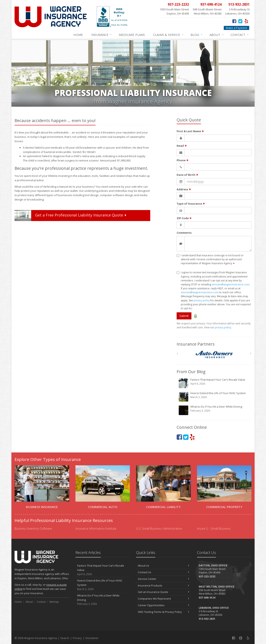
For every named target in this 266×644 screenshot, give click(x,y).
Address (184, 189)
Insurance (102, 35)
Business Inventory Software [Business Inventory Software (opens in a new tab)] (33, 529)
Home (78, 35)
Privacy (77, 638)
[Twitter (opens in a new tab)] (240, 21)
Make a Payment (236, 28)
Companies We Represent (163, 599)
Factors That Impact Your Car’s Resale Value (214, 383)
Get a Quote (71, 216)
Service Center (163, 579)
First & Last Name (190, 131)
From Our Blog (191, 372)
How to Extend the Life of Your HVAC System (214, 397)
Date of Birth (187, 175)
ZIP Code (184, 218)
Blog (197, 35)
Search (65, 638)
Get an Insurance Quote (163, 592)
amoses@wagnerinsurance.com (231, 284)
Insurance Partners (196, 344)
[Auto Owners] (214, 355)
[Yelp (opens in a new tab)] (246, 21)
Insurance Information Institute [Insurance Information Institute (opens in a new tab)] (96, 529)
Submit (184, 316)
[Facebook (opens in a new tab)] (234, 21)
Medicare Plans (132, 35)
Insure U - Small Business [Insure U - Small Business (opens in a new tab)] (214, 529)
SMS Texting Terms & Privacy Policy (163, 612)
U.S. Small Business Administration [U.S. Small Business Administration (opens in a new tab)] (159, 529)
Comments (184, 233)
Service (169, 35)
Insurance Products (163, 585)
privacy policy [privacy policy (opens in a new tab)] (223, 327)
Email (182, 146)
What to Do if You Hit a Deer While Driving (214, 410)
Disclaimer (92, 638)
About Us (163, 566)
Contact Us (163, 572)
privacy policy (202, 300)
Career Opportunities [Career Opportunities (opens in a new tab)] (163, 605)
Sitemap (54, 602)
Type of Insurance (191, 204)
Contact (240, 35)
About (217, 35)
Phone (183, 160)
